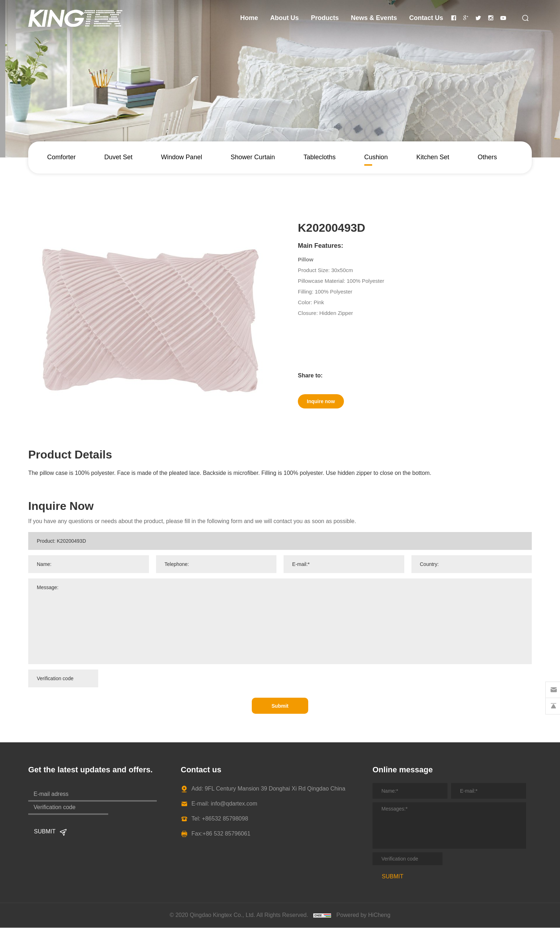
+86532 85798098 (225, 819)
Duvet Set (118, 157)
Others (487, 157)
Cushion (376, 157)
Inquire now (326, 403)
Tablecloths (320, 157)
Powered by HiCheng (363, 915)
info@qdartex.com (234, 804)
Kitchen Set (433, 157)
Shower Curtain (253, 157)
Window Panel (182, 157)
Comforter (61, 157)
